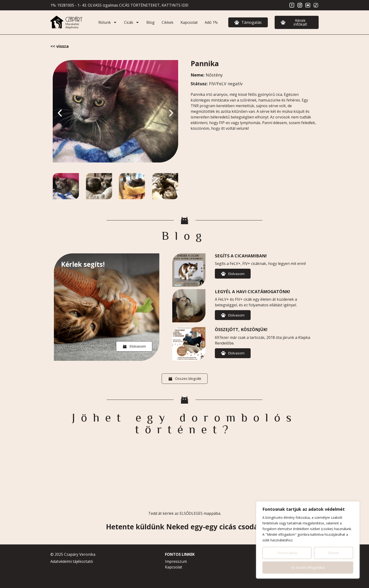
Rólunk (108, 22)
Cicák (132, 22)
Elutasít (334, 553)
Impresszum (176, 561)
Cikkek (168, 22)
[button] (60, 113)
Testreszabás (287, 553)
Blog (150, 22)
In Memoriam (60, 46)
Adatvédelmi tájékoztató (72, 561)
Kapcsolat (189, 22)
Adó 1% (211, 22)
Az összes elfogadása (308, 567)
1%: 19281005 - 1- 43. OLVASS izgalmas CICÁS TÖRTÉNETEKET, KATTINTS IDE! (119, 5)
